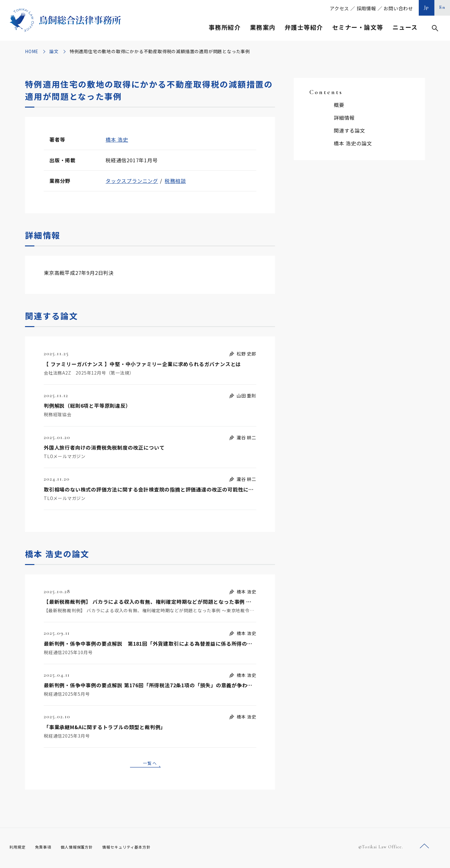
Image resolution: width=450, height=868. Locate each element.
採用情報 (366, 8)
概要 (339, 105)
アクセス (339, 8)
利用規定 (19, 849)
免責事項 (47, 849)
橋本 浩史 (117, 139)
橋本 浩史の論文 (353, 143)
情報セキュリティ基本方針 (141, 849)
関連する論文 (350, 130)
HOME (32, 51)
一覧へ (150, 764)
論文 (54, 51)
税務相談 (175, 181)
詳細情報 (344, 118)
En (442, 7)
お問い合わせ (398, 8)
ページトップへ (424, 849)
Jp (427, 7)
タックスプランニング (132, 181)
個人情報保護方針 (85, 849)
